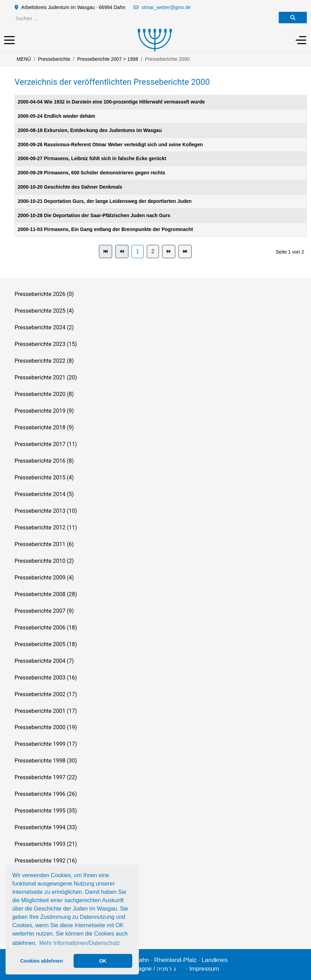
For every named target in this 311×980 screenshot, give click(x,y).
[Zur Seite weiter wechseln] (169, 252)
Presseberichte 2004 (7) (44, 661)
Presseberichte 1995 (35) (46, 811)
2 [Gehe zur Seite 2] (153, 251)
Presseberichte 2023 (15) (46, 344)
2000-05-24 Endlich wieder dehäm (56, 116)
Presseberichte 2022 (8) (44, 361)
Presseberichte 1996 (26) (46, 794)
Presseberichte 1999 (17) (46, 744)
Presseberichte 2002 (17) (46, 694)
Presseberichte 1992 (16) (46, 861)
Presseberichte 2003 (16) (46, 678)
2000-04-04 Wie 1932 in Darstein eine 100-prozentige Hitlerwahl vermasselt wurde (111, 102)
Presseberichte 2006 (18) (46, 628)
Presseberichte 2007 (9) (44, 611)
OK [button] (103, 961)
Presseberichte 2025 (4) (44, 311)
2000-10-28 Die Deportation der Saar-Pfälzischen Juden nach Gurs (94, 215)
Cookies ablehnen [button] (41, 961)
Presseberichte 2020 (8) (44, 394)
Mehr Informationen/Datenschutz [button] (79, 943)
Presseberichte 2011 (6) (44, 544)
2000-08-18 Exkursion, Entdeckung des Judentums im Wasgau (90, 130)
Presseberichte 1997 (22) (46, 777)
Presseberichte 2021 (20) (46, 377)
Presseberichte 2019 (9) (44, 411)
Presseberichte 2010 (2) (44, 561)
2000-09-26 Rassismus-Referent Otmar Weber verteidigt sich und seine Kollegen (110, 145)
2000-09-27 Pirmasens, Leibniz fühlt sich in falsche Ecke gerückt (92, 158)
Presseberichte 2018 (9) (44, 427)
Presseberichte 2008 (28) (46, 594)
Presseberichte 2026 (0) (44, 294)
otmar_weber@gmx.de (166, 7)
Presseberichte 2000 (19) (46, 727)
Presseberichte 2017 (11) (46, 444)
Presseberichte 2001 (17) (46, 711)
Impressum (204, 969)
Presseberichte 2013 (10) (46, 511)
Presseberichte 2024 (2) (44, 327)
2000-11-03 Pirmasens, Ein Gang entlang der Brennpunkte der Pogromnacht (105, 229)
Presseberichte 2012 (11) (46, 528)
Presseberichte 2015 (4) (44, 477)
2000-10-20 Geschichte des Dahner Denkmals (70, 187)
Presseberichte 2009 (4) (44, 578)
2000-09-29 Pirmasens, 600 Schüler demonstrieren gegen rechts (91, 173)
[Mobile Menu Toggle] (9, 40)
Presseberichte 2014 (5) (44, 494)
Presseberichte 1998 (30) (46, 761)
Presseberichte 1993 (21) (46, 844)
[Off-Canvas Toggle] (301, 40)
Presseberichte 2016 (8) (44, 461)
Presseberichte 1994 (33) (46, 827)
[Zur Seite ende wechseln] (185, 252)
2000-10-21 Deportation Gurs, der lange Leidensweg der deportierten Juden (105, 201)
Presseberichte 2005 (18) (46, 644)
